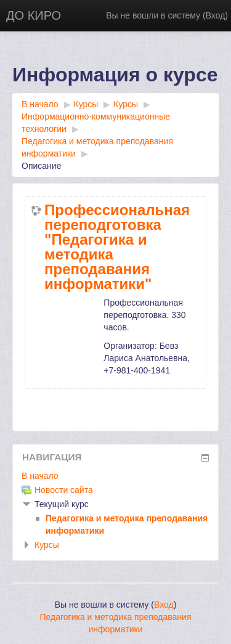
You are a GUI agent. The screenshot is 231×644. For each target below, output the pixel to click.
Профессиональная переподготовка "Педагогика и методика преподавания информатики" (117, 247)
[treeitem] (115, 476)
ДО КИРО (34, 15)
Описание (41, 166)
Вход (216, 15)
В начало (40, 476)
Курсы (47, 545)
